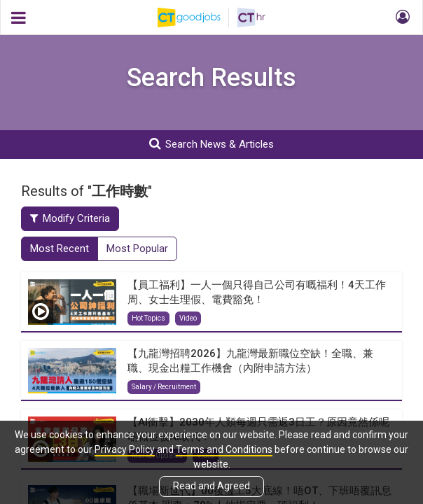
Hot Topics (148, 318)
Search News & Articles (211, 144)
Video (188, 318)
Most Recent (60, 248)
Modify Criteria (70, 218)
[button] (401, 17)
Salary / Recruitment (164, 387)
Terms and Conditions (224, 449)
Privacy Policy (125, 449)
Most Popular (137, 248)
